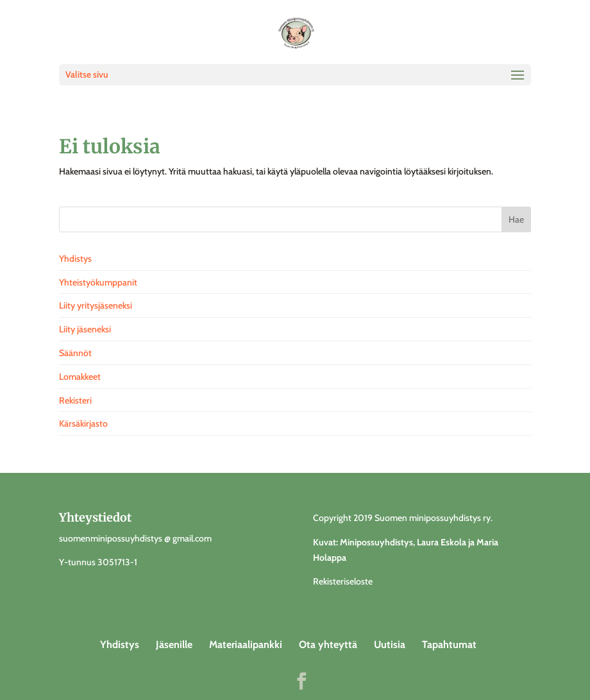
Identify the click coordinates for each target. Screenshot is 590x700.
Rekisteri (75, 400)
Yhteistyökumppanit (98, 282)
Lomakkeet (80, 377)
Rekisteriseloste (343, 581)
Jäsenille (174, 645)
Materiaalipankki (246, 645)
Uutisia (390, 645)
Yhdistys (75, 259)
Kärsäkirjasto (83, 423)
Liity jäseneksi (85, 329)
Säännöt (75, 353)
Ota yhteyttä (328, 645)
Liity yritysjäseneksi (96, 305)
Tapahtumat (449, 645)
